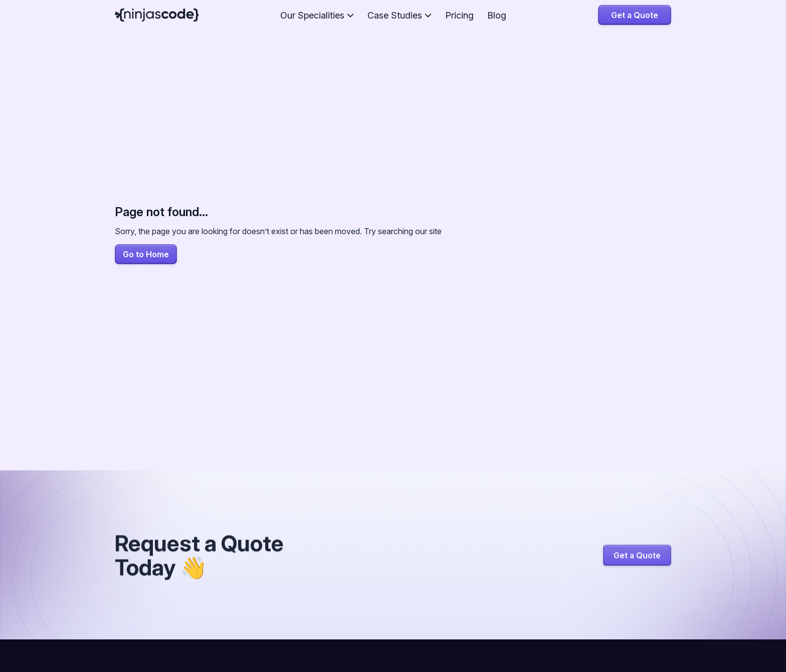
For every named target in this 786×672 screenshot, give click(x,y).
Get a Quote (635, 15)
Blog (497, 15)
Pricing (459, 15)
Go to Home (146, 254)
